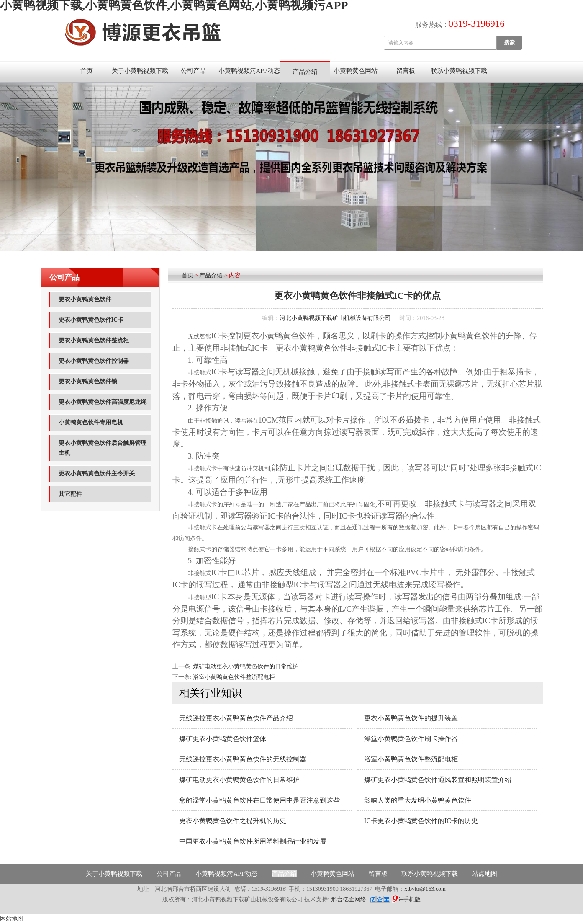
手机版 (412, 899)
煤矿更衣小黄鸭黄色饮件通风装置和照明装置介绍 (438, 780)
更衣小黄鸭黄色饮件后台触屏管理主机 (103, 448)
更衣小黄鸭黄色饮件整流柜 (94, 340)
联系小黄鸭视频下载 (459, 71)
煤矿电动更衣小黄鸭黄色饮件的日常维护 (246, 667)
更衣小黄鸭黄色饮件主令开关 (97, 474)
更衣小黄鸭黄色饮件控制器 (94, 361)
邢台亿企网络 (349, 899)
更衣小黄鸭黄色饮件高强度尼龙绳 (103, 402)
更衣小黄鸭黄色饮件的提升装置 (411, 718)
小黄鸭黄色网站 (356, 71)
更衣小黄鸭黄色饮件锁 (88, 381)
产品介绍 (305, 72)
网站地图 (12, 919)
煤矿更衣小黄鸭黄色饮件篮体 (223, 739)
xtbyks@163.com (425, 889)
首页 (87, 71)
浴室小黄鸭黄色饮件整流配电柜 (234, 677)
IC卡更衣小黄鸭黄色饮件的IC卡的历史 (421, 821)
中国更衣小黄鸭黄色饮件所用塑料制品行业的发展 (253, 841)
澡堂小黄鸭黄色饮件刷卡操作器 (411, 739)
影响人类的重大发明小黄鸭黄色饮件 (418, 800)
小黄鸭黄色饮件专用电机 (91, 422)
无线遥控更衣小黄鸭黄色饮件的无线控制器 (243, 759)
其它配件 (70, 494)
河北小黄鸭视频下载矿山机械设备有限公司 (335, 318)
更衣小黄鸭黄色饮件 (85, 299)
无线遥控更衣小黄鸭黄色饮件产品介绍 (236, 718)
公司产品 (193, 71)
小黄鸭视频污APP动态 (249, 71)
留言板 (406, 71)
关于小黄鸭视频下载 (140, 71)
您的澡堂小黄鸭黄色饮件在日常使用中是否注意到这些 (259, 800)
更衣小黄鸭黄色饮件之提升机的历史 (233, 821)
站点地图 (485, 874)
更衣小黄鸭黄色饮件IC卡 (91, 320)
